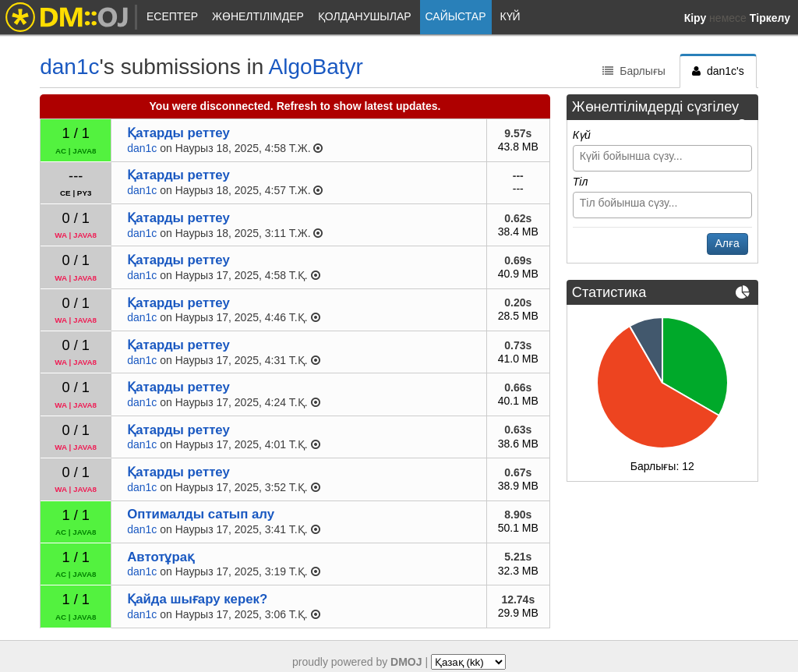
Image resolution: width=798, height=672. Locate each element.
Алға (727, 243)
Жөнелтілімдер (258, 16)
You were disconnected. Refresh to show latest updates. (295, 106)
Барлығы (634, 71)
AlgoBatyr (316, 67)
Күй (510, 16)
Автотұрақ (161, 557)
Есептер (172, 16)
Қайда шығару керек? (197, 599)
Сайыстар (456, 16)
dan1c (69, 67)
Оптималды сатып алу (201, 514)
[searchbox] (664, 156)
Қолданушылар (365, 16)
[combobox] (662, 158)
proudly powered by (357, 662)
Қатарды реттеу (178, 133)
